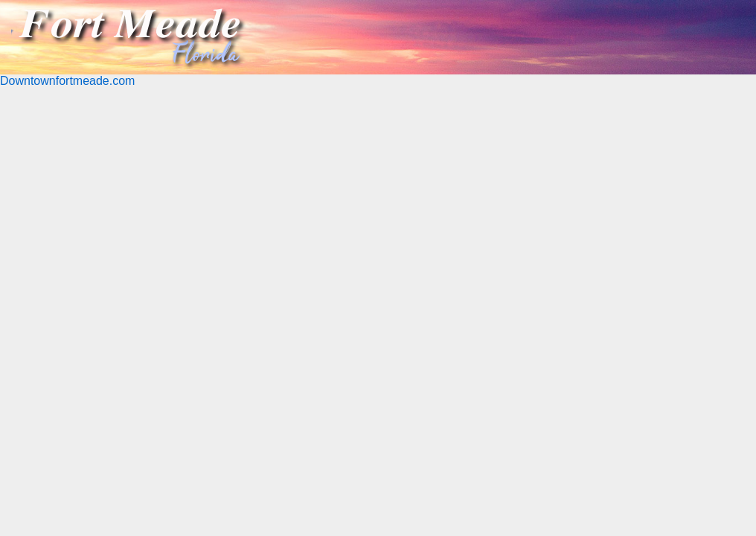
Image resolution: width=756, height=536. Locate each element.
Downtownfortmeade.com (67, 81)
